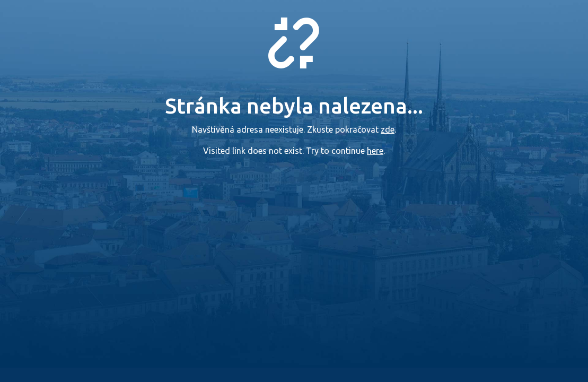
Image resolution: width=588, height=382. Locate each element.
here (375, 151)
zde (388, 129)
